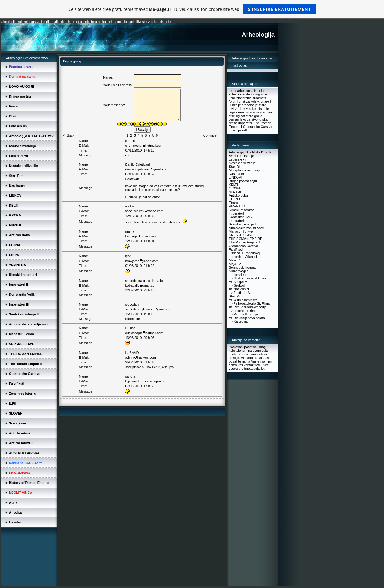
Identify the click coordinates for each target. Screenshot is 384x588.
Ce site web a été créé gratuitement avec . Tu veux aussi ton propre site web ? (192, 9)
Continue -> (212, 135)
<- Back (69, 135)
